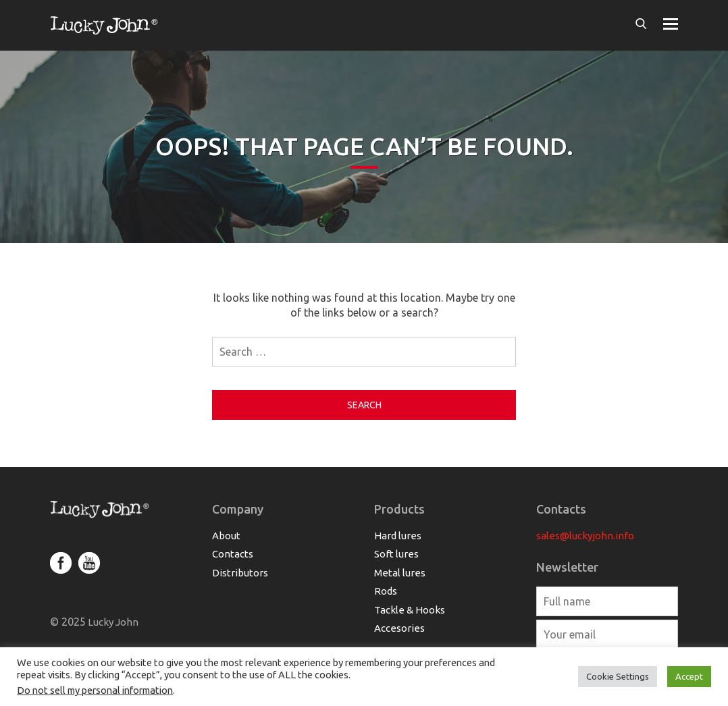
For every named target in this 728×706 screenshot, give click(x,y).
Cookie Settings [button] (618, 676)
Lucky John (112, 622)
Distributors (240, 573)
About (226, 536)
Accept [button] (689, 676)
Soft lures (396, 554)
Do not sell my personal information (95, 690)
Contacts (233, 554)
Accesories (399, 628)
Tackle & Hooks (410, 610)
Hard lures (398, 536)
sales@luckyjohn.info (585, 536)
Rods (386, 591)
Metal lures (400, 573)
